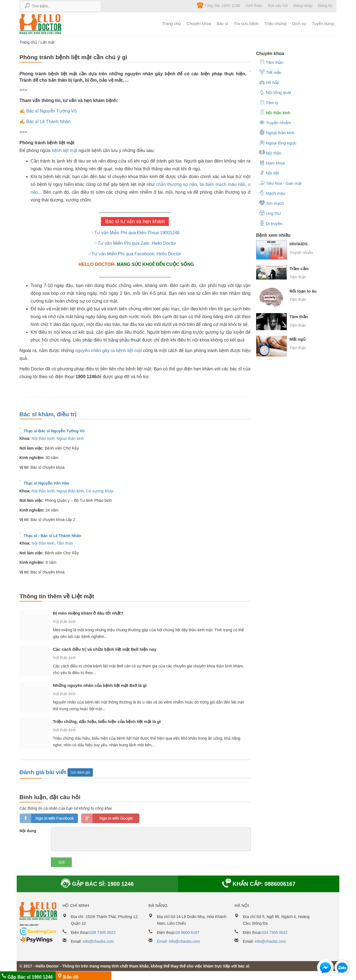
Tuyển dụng (323, 23)
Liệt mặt (47, 42)
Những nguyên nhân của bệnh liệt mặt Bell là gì (100, 685)
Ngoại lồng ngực (278, 143)
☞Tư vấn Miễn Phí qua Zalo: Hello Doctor (135, 243)
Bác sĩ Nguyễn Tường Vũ (51, 111)
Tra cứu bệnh (246, 23)
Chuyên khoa (199, 23)
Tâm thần (65, 543)
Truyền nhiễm (275, 122)
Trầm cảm (299, 269)
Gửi (61, 862)
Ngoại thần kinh (70, 438)
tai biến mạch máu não (223, 184)
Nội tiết (269, 173)
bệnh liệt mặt (65, 150)
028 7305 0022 (102, 932)
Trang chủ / (30, 42)
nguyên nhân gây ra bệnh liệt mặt (108, 351)
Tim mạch (271, 203)
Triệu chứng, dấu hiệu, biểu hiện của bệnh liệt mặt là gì (107, 721)
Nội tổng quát (275, 92)
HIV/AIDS (299, 244)
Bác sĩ (222, 23)
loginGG (110, 818)
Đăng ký (325, 6)
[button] (325, 969)
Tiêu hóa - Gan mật (280, 183)
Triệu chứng (275, 23)
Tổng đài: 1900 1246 (218, 5)
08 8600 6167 (187, 932)
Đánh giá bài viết (44, 772)
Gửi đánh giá (80, 772)
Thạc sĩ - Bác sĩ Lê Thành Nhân (52, 536)
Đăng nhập (303, 6)
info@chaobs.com (98, 941)
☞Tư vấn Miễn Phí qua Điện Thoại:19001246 (135, 233)
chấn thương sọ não (176, 184)
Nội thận (270, 153)
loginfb (49, 818)
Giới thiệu (254, 6)
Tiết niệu (270, 72)
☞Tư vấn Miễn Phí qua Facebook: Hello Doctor (135, 254)
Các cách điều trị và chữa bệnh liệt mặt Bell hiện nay (105, 649)
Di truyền (271, 223)
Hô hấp (269, 82)
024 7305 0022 (275, 932)
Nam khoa (272, 163)
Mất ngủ (297, 339)
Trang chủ (172, 23)
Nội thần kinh (43, 438)
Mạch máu (272, 193)
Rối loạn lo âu (303, 291)
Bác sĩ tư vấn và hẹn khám (135, 221)
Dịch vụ (299, 23)
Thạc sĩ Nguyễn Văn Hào (46, 483)
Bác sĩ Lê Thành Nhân (48, 122)
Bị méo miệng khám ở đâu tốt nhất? (88, 613)
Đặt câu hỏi (278, 6)
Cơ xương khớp (100, 491)
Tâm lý (269, 102)
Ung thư (270, 213)
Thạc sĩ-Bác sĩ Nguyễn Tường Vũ (54, 431)
